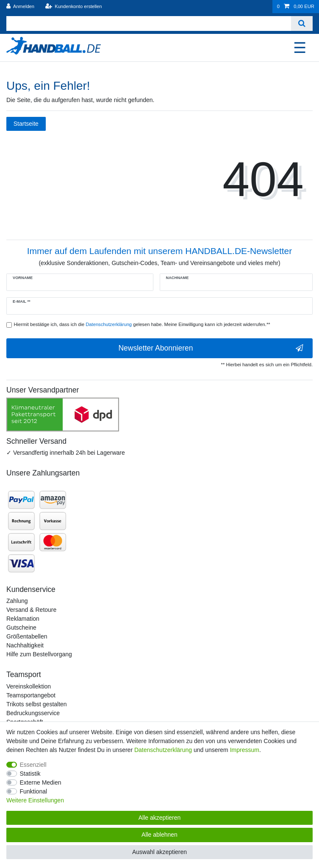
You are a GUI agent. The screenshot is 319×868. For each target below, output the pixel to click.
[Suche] (302, 23)
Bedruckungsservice (33, 713)
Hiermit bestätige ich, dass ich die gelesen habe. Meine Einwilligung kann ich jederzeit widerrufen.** (142, 324)
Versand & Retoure (31, 610)
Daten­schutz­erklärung (163, 750)
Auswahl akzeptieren (159, 852)
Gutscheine (21, 628)
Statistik (30, 774)
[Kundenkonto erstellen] (73, 7)
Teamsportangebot (31, 695)
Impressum (245, 750)
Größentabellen (27, 636)
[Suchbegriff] (149, 23)
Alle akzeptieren (160, 818)
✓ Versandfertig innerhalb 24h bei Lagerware (66, 453)
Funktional (34, 791)
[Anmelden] (21, 7)
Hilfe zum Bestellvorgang (39, 654)
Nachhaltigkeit (25, 645)
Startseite (26, 124)
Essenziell (33, 765)
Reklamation (23, 619)
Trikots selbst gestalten (37, 704)
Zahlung (17, 601)
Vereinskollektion (29, 686)
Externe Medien (41, 782)
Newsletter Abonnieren (211, 348)
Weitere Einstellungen (35, 800)
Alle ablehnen (159, 835)
